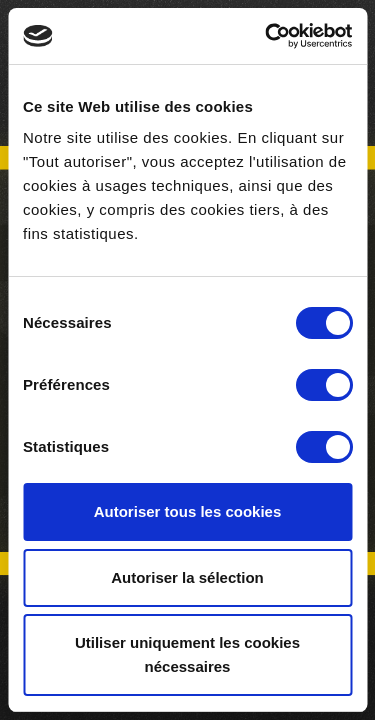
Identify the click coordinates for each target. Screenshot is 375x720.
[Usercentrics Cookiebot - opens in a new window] (267, 36)
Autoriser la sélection (187, 577)
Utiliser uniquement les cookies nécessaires (187, 654)
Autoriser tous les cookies (188, 511)
